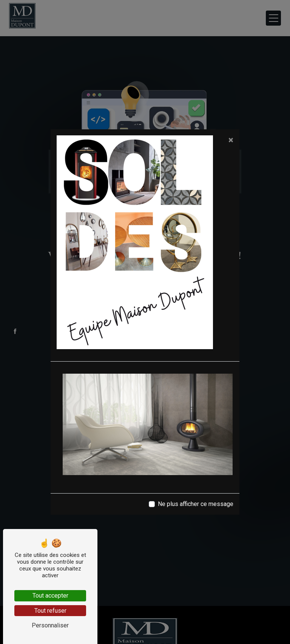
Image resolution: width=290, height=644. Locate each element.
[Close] (231, 140)
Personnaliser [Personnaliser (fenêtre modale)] (50, 625)
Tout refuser (50, 611)
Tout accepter (50, 596)
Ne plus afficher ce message (196, 504)
